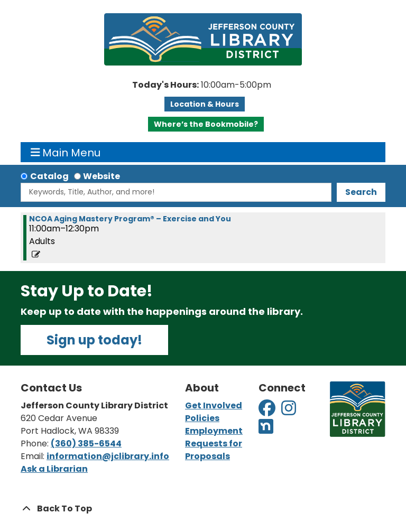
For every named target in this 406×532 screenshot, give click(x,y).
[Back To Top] (203, 509)
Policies (202, 418)
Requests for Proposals (214, 450)
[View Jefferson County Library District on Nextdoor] (266, 430)
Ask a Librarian (54, 469)
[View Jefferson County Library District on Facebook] (268, 411)
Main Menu (66, 152)
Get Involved (214, 405)
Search (361, 192)
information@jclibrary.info (108, 456)
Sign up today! (94, 340)
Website (101, 176)
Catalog (49, 176)
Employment (214, 431)
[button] (202, 85)
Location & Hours (205, 104)
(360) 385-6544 (86, 444)
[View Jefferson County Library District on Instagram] (289, 411)
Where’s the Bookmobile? (206, 124)
